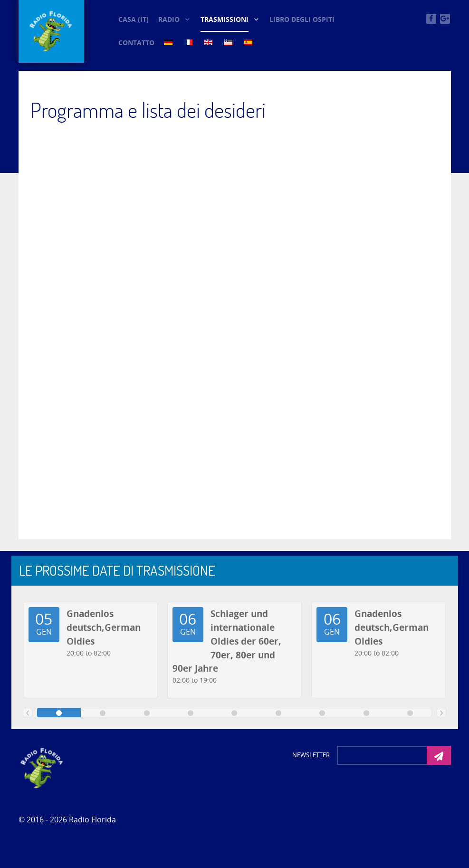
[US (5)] (229, 42)
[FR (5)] (189, 42)
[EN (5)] (209, 42)
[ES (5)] (249, 42)
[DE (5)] (169, 42)
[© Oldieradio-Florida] (51, 31)
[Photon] (42, 767)
